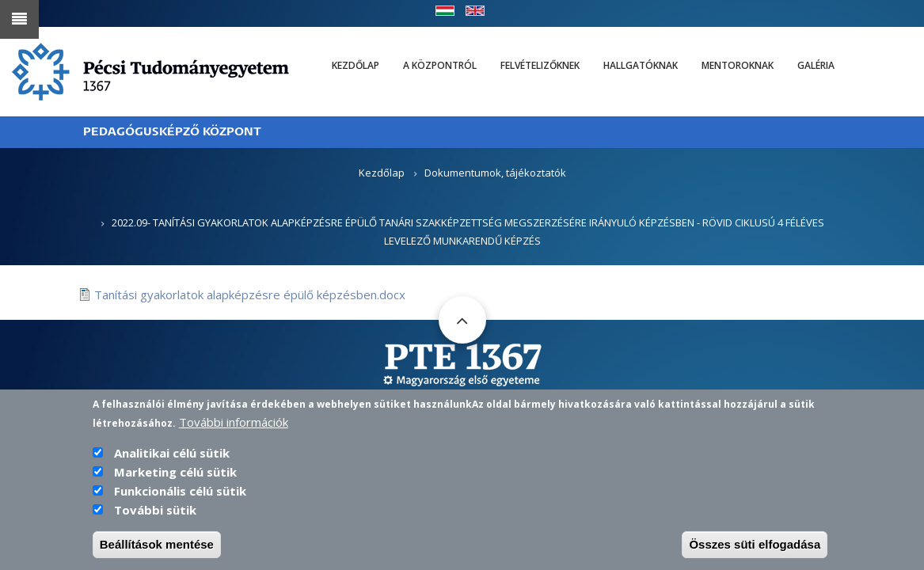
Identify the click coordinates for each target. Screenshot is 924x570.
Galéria (816, 65)
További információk (234, 427)
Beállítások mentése (157, 550)
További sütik (155, 515)
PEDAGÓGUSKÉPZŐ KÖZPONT (172, 132)
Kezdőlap (356, 65)
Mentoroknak (738, 65)
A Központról (440, 65)
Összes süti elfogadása (755, 550)
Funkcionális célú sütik (180, 496)
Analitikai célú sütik (172, 458)
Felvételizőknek (540, 65)
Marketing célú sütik (175, 477)
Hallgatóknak (641, 65)
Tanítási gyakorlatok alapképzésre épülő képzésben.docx (250, 294)
